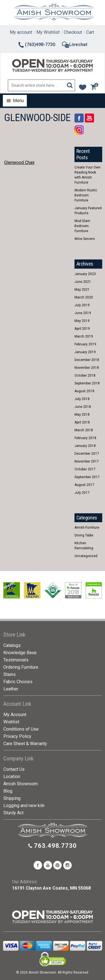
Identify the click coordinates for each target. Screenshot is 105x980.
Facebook (79, 118)
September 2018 (87, 383)
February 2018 (85, 438)
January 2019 (85, 352)
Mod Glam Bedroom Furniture (82, 226)
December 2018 (87, 360)
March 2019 (84, 336)
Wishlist (11, 722)
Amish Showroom (21, 784)
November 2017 (87, 461)
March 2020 (84, 297)
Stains (10, 674)
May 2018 (82, 415)
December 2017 (87, 454)
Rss (79, 130)
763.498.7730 (55, 846)
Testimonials (16, 660)
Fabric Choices (18, 682)
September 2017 (87, 477)
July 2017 (82, 493)
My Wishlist (48, 32)
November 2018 (87, 368)
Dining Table (84, 535)
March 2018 (84, 430)
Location (12, 776)
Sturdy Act (13, 813)
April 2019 (82, 329)
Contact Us (14, 769)
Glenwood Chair (19, 162)
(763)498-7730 (36, 44)
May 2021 (82, 290)
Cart (90, 32)
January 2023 (85, 274)
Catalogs (12, 645)
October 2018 (85, 375)
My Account (15, 715)
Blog (8, 791)
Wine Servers (85, 239)
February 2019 (85, 344)
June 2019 (83, 313)
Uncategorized (86, 556)
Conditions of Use (21, 729)
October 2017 (85, 469)
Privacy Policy (17, 736)
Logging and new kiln (24, 806)
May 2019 (82, 321)
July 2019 (82, 305)
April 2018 (82, 422)
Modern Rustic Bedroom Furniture (86, 195)
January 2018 (85, 446)
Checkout (73, 32)
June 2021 (83, 282)
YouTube (89, 118)
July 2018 (82, 399)
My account (21, 32)
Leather (11, 689)
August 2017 (84, 485)
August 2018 (84, 391)
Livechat (75, 44)
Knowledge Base (20, 653)
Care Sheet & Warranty (25, 744)
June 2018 (83, 407)
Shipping (12, 798)
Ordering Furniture (21, 667)
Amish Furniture (87, 528)
